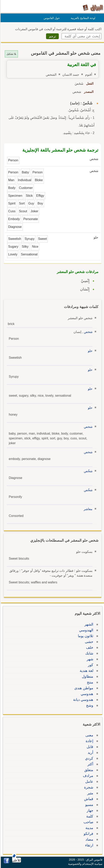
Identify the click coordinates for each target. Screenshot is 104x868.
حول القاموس (51, 18)
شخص (88, 332)
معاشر (87, 509)
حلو (90, 351)
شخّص (88, 471)
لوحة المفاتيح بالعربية (82, 18)
